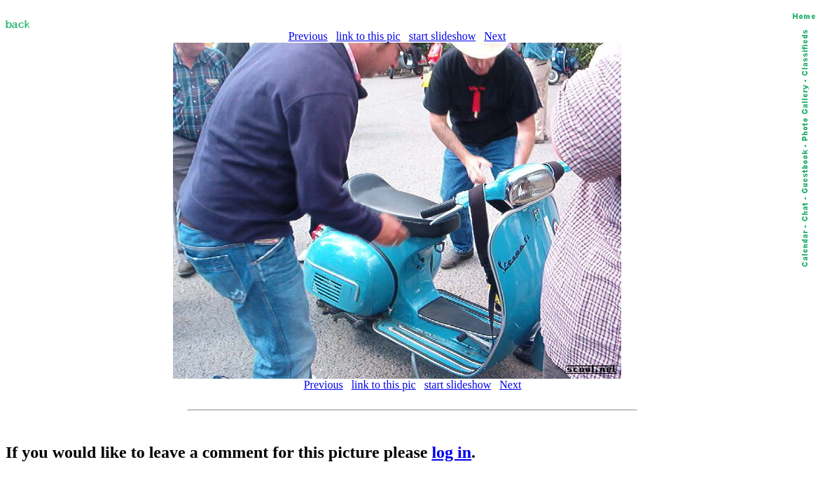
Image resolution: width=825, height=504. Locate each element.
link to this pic (368, 36)
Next (495, 36)
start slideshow (443, 36)
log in (451, 452)
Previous (308, 36)
